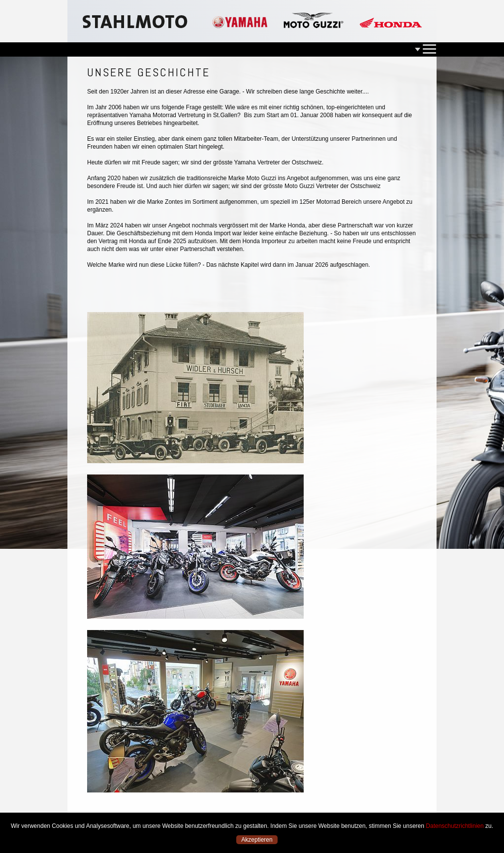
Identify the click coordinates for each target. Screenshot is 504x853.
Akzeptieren (257, 840)
